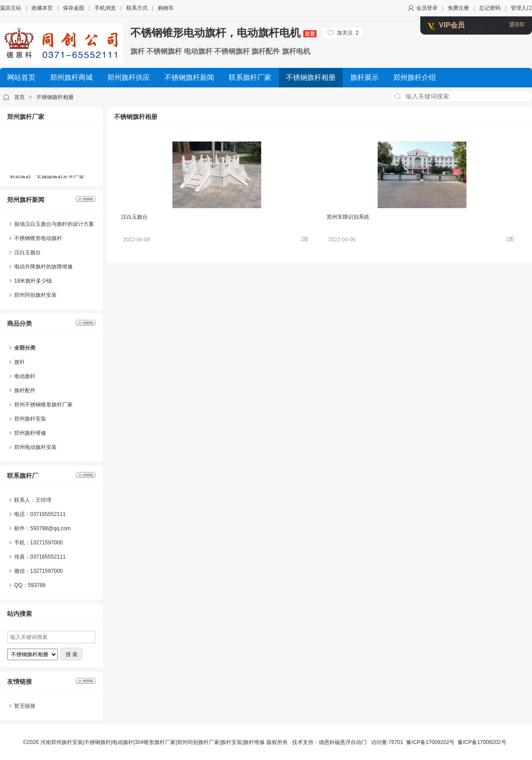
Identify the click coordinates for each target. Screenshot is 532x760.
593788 (37, 585)
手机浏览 (105, 8)
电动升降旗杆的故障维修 (43, 267)
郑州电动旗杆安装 (35, 447)
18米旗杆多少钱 (33, 281)
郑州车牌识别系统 (348, 217)
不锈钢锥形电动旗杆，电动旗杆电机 (223, 33)
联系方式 (137, 8)
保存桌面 (74, 8)
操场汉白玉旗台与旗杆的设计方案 (54, 224)
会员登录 (427, 8)
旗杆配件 (25, 390)
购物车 (166, 8)
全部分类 (25, 348)
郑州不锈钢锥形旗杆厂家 (43, 405)
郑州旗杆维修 (30, 433)
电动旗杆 (25, 376)
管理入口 (521, 8)
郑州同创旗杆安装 (35, 295)
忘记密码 (490, 8)
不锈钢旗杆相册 (55, 97)
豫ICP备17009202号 (430, 742)
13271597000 (46, 571)
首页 (20, 97)
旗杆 (20, 362)
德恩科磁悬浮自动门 (343, 742)
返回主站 (11, 8)
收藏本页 (42, 8)
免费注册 (458, 8)
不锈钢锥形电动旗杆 (38, 238)
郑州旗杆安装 (30, 419)
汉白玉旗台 (27, 252)
